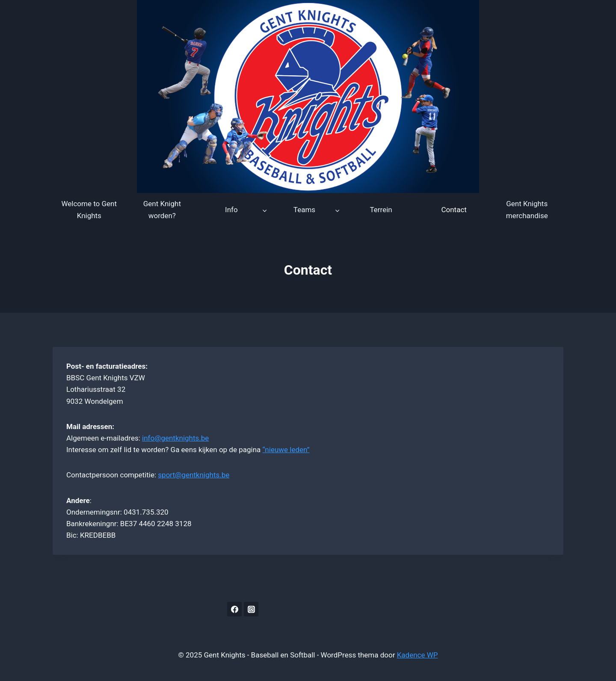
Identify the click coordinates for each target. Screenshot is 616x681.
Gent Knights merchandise (527, 209)
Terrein (381, 210)
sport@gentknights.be (194, 475)
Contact (454, 210)
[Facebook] (234, 609)
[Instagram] (251, 609)
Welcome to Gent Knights (89, 209)
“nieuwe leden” (286, 450)
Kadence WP (418, 655)
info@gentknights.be (175, 438)
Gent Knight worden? (162, 209)
